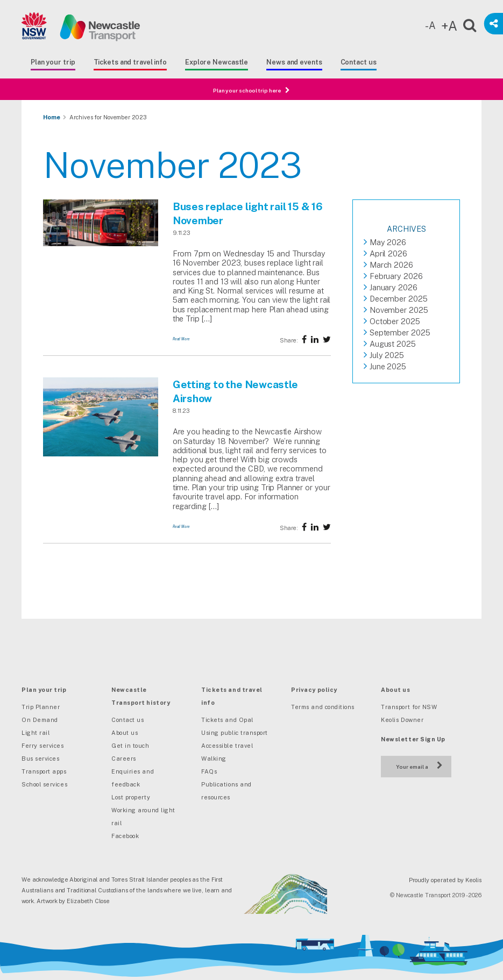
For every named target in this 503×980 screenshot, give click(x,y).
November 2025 (399, 310)
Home (52, 117)
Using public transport (235, 733)
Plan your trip (53, 62)
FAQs (209, 771)
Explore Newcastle (217, 62)
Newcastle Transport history (141, 696)
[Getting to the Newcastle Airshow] (101, 454)
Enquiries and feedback (133, 778)
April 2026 (388, 253)
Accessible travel (227, 746)
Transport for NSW (409, 707)
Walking (214, 759)
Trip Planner (41, 707)
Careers (124, 759)
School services (44, 784)
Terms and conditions (323, 707)
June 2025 (388, 366)
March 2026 (391, 265)
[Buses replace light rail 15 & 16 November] (101, 244)
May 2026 (388, 242)
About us (125, 733)
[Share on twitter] (315, 339)
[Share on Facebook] (304, 339)
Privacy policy (314, 690)
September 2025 (400, 332)
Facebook (125, 836)
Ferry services (43, 746)
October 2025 (395, 321)
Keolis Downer (402, 720)
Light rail (36, 733)
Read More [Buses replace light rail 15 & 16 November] (181, 339)
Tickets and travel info (130, 62)
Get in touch (130, 746)
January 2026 (394, 287)
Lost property (131, 797)
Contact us (359, 62)
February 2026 (396, 276)
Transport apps (44, 771)
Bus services (40, 759)
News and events (294, 62)
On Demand (40, 720)
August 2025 (393, 344)
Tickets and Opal (227, 720)
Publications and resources (226, 791)
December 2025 (399, 299)
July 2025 (387, 355)
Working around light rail (143, 817)
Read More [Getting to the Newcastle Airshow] (181, 527)
